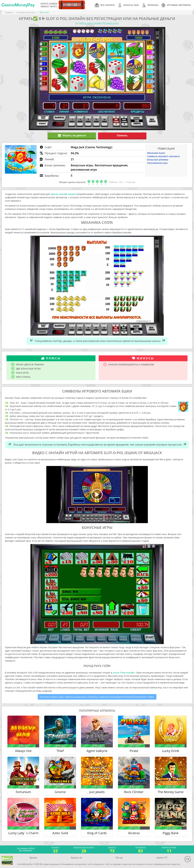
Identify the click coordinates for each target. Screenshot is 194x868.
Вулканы (150, 5)
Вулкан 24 (76, 858)
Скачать (122, 135)
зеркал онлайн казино (63, 194)
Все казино (105, 5)
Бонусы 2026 (128, 5)
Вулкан (33, 858)
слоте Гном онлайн (124, 673)
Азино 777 (162, 858)
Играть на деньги (72, 136)
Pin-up (119, 858)
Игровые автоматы (176, 5)
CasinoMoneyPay (18, 5)
